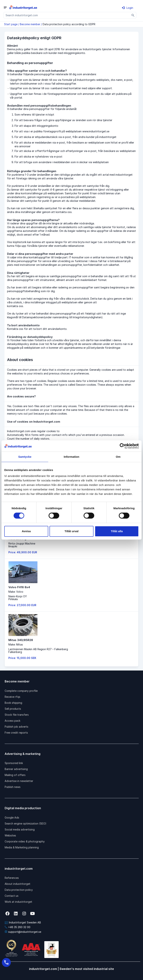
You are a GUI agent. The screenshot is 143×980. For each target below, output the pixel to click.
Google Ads (12, 818)
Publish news (13, 787)
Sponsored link (14, 763)
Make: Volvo (16, 592)
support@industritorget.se (23, 932)
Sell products (13, 709)
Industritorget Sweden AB (23, 922)
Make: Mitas (16, 644)
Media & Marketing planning (22, 847)
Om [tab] (118, 457)
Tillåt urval (72, 531)
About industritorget (18, 884)
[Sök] (133, 15)
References (12, 878)
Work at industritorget (18, 902)
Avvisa (26, 531)
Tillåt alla (117, 531)
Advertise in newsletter (19, 781)
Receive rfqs (12, 697)
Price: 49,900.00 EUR (23, 552)
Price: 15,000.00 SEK (22, 658)
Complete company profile (21, 691)
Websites (10, 835)
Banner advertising (16, 769)
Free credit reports (16, 733)
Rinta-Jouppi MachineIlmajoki (22, 545)
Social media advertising (20, 829)
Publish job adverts (16, 727)
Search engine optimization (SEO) (26, 823)
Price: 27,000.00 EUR (22, 605)
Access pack (12, 721)
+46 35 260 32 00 (18, 927)
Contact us (12, 896)
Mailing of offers (15, 775)
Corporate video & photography (25, 841)
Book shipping (13, 703)
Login (128, 8)
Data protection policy (19, 890)
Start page (11, 24)
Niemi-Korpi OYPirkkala (18, 598)
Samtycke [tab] (25, 457)
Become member (30, 24)
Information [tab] (71, 457)
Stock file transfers (17, 715)
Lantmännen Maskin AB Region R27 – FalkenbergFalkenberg (38, 651)
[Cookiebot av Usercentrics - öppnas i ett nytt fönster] (122, 446)
